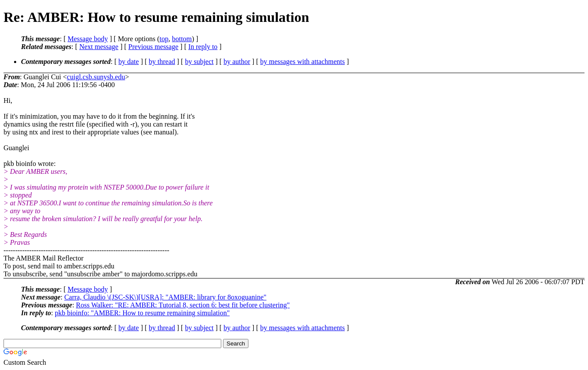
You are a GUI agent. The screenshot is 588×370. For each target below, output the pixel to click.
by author (237, 62)
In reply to (203, 47)
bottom (182, 39)
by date (129, 62)
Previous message (153, 47)
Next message (99, 47)
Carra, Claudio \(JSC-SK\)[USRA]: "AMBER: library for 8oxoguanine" (165, 297)
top (164, 39)
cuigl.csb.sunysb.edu (96, 77)
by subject (199, 62)
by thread (162, 62)
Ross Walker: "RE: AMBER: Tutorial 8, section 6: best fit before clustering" (183, 305)
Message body (88, 39)
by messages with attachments (303, 62)
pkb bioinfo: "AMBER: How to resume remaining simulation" (142, 313)
